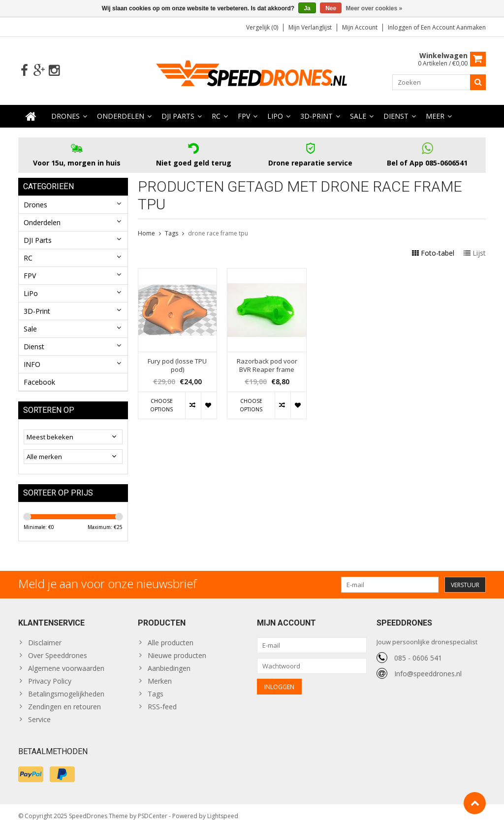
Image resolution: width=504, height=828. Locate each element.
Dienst (396, 116)
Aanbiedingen (169, 668)
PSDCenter (153, 816)
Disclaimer (45, 643)
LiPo (275, 116)
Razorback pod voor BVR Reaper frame (267, 365)
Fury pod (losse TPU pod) (177, 365)
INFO (32, 364)
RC (216, 116)
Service (39, 719)
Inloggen (401, 27)
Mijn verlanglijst (310, 27)
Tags (172, 233)
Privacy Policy (50, 681)
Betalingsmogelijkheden (66, 694)
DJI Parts (178, 116)
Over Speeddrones (58, 655)
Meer (435, 116)
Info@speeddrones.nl (428, 674)
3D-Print (316, 116)
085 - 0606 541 (418, 658)
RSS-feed (162, 707)
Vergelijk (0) (262, 27)
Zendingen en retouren (64, 707)
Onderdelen (121, 116)
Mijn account (360, 27)
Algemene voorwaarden (66, 668)
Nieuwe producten (177, 655)
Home (146, 233)
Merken (160, 681)
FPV (244, 116)
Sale (358, 116)
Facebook (39, 382)
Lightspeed (223, 816)
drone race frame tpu (218, 233)
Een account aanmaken (453, 27)
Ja (307, 8)
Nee (331, 8)
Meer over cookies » (374, 8)
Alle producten (171, 643)
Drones (65, 116)
